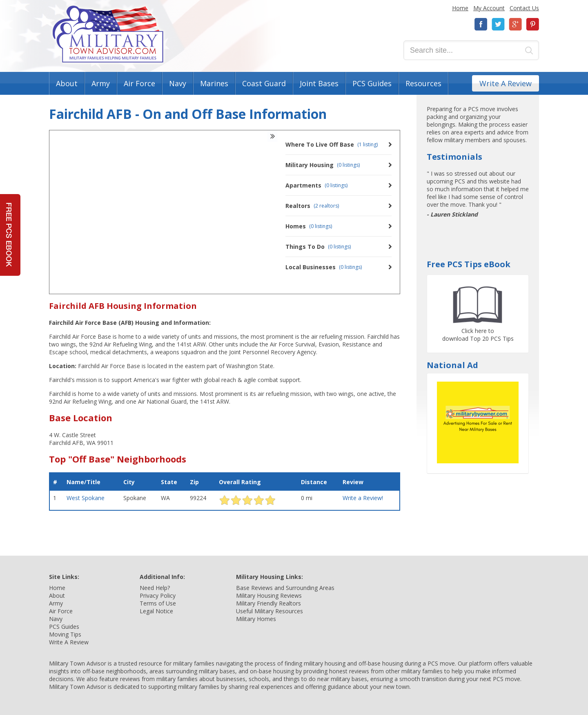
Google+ (515, 24)
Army (101, 83)
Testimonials (454, 157)
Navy (178, 83)
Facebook (481, 24)
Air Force (139, 83)
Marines (214, 83)
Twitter (498, 24)
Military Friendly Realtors (268, 603)
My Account (489, 8)
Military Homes (256, 619)
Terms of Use (158, 603)
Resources (423, 83)
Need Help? (155, 588)
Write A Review (506, 83)
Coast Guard (264, 83)
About (67, 83)
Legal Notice (156, 611)
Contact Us (524, 8)
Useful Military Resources (269, 611)
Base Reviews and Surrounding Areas (285, 588)
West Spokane (86, 498)
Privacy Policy (158, 595)
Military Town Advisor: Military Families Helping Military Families (108, 34)
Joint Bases (319, 83)
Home (460, 8)
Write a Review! (363, 498)
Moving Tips (65, 634)
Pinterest (532, 24)
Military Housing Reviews (269, 595)
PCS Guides (372, 83)
